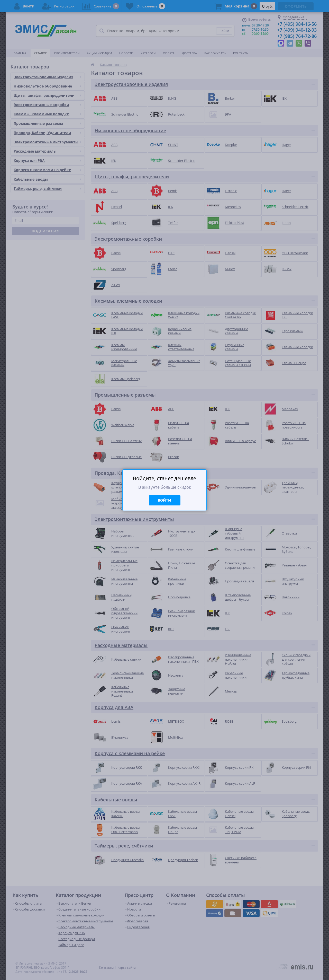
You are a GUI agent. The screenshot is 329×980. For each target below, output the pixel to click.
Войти (164, 500)
